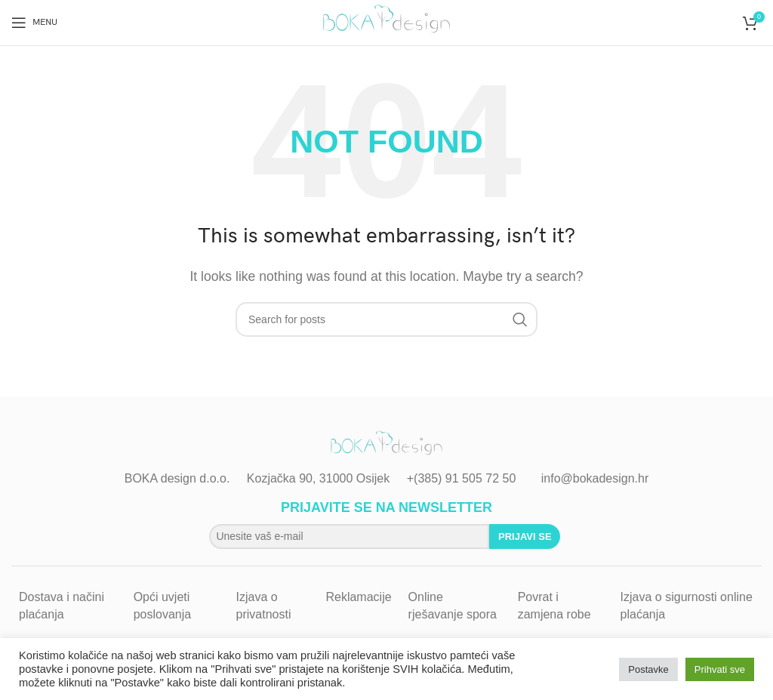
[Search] (386, 319)
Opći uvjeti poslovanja (163, 605)
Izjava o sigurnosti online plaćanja (687, 605)
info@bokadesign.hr (595, 478)
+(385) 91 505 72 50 (462, 478)
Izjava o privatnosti (264, 605)
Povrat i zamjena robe (554, 605)
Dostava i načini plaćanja (62, 605)
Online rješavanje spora (453, 605)
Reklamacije (358, 597)
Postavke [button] (648, 669)
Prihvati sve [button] (720, 669)
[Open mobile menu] (34, 23)
